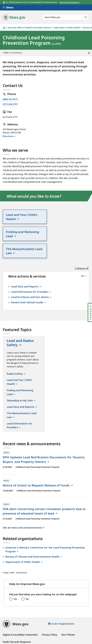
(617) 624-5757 (10, 104)
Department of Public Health (67, 28)
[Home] (4, 27)
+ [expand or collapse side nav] (89, 53)
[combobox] (66, 17)
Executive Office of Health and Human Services (29, 28)
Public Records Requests (17, 625)
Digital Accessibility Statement (20, 618)
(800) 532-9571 (10, 99)
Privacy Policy (50, 618)
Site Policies (68, 618)
